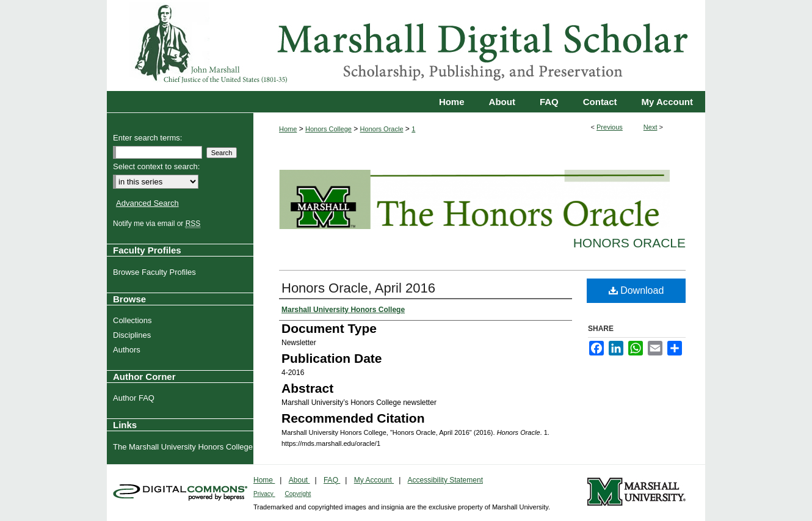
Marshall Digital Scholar (406, 46)
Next (651, 127)
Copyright (298, 494)
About (299, 480)
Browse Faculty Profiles (156, 272)
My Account (374, 480)
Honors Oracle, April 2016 (358, 288)
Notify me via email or (158, 224)
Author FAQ (135, 398)
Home (288, 129)
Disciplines (133, 335)
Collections (134, 320)
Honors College (328, 129)
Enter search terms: (147, 138)
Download (636, 290)
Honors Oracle (382, 129)
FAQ (332, 480)
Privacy (264, 494)
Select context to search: (156, 166)
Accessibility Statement (445, 480)
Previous (610, 127)
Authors (128, 350)
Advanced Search (147, 203)
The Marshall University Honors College (184, 447)
